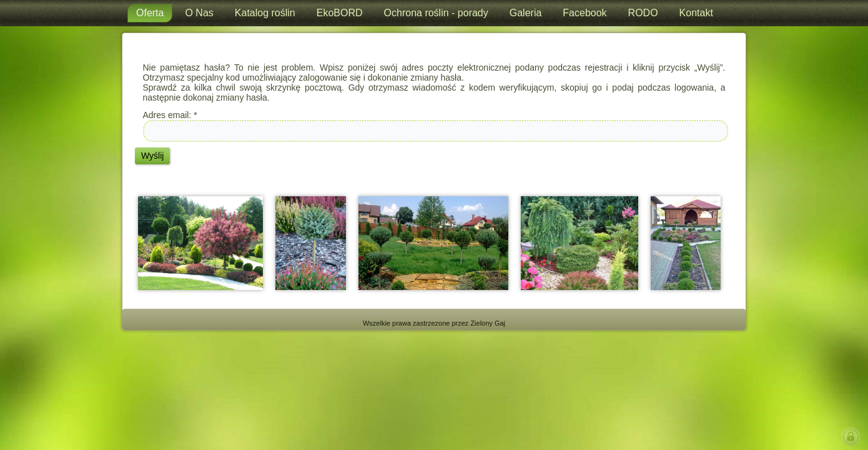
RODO (643, 13)
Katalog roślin (265, 13)
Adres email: (170, 115)
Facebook (584, 13)
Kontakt (696, 13)
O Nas (199, 13)
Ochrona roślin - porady (436, 13)
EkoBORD (340, 13)
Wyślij (152, 156)
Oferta (150, 13)
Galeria (526, 13)
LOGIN (853, 437)
